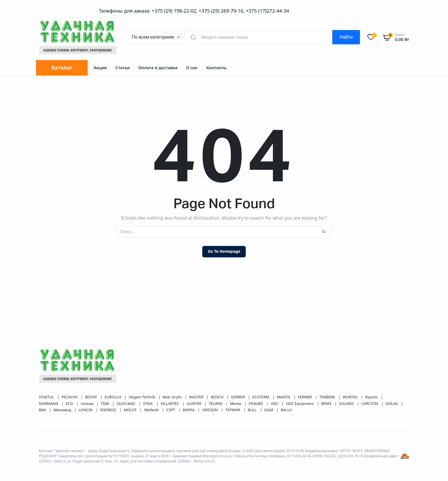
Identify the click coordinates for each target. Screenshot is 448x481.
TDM (105, 404)
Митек (236, 404)
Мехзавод (63, 410)
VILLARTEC (170, 404)
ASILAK (392, 404)
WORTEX (350, 397)
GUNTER (194, 404)
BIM (43, 410)
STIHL (149, 404)
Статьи (123, 67)
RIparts (372, 397)
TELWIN (216, 404)
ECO (70, 404)
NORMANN (49, 404)
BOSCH (218, 397)
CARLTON (370, 404)
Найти (346, 37)
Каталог (62, 67)
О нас (192, 67)
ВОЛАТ (92, 397)
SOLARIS (347, 404)
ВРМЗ (327, 404)
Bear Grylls (173, 397)
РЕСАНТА (70, 397)
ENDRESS (108, 410)
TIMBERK (328, 397)
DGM (269, 410)
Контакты (216, 67)
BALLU (286, 410)
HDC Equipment (300, 404)
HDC (275, 404)
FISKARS (256, 404)
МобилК (152, 410)
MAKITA (284, 397)
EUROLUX (113, 397)
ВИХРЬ (189, 410)
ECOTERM (261, 397)
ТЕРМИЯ (233, 410)
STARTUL (47, 397)
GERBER (238, 397)
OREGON (211, 410)
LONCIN (86, 410)
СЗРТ (171, 410)
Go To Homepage (224, 252)
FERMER (305, 397)
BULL (253, 410)
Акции (100, 67)
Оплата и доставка (158, 67)
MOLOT (131, 410)
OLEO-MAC (127, 404)
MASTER (197, 397)
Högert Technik (142, 397)
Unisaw (87, 404)
